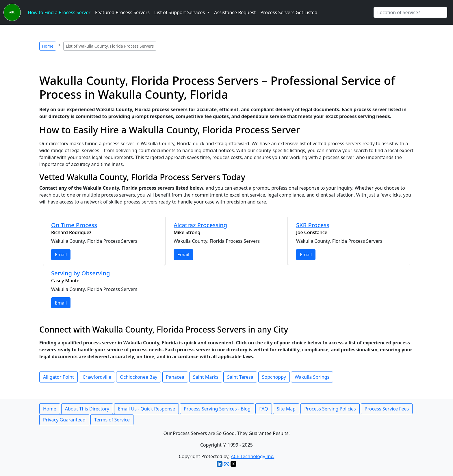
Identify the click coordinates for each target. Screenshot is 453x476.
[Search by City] (410, 12)
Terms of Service (112, 420)
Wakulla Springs (312, 377)
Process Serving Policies (330, 409)
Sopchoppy (274, 377)
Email (61, 255)
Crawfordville (97, 377)
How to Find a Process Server (59, 12)
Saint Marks (206, 377)
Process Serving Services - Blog (217, 409)
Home (48, 46)
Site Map (286, 409)
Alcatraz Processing (200, 225)
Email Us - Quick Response (146, 409)
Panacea (175, 377)
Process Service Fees (387, 409)
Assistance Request (235, 12)
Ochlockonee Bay (139, 377)
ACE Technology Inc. (253, 456)
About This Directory (87, 409)
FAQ (263, 409)
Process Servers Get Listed (289, 12)
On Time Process (74, 225)
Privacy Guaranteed (64, 420)
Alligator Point (59, 377)
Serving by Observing (80, 273)
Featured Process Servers (122, 12)
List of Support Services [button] (180, 12)
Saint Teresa (240, 377)
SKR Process (313, 225)
